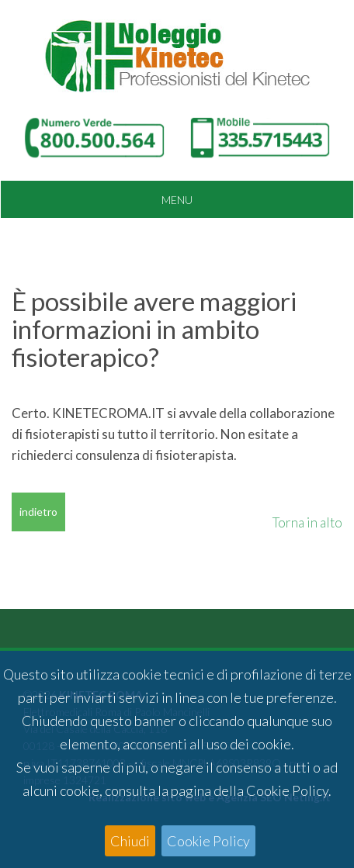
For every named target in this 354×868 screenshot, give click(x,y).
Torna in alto (307, 522)
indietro (38, 512)
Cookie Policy (208, 841)
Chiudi (130, 841)
